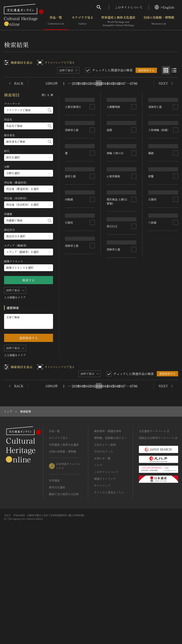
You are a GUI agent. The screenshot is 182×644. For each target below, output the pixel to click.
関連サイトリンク (105, 579)
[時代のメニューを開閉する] (29, 157)
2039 (75, 83)
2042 (93, 83)
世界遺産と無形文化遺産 (118, 21)
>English (164, 7)
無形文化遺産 (57, 588)
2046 (116, 83)
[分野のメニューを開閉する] (29, 173)
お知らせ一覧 (102, 559)
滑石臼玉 (154, 338)
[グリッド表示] (166, 70)
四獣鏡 (69, 349)
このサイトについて (129, 7)
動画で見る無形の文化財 (64, 594)
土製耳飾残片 (73, 142)
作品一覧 (56, 21)
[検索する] (50, 110)
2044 (104, 83)
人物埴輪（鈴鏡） (159, 201)
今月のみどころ (104, 552)
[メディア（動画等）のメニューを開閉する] (29, 252)
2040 (81, 83)
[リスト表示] (174, 70)
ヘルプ (98, 565)
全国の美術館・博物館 (159, 21)
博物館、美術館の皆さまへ (110, 538)
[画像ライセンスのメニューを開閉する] (29, 268)
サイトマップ (102, 586)
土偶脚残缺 (113, 133)
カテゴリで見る (83, 21)
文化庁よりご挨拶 (105, 545)
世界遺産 (54, 581)
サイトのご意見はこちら (109, 593)
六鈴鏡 (152, 389)
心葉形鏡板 (113, 277)
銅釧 (151, 238)
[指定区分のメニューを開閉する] (29, 236)
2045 (110, 83)
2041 (87, 83)
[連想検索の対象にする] (92, 142)
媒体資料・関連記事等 (108, 531)
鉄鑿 (151, 297)
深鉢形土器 (72, 201)
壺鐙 (109, 172)
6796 (134, 83)
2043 (99, 83)
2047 (122, 83)
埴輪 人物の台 (115, 226)
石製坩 (69, 390)
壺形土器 (71, 300)
